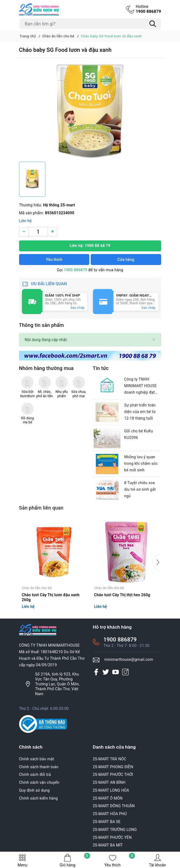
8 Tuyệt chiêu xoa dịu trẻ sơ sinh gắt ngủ (140, 489)
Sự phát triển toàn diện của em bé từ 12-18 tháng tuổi (140, 412)
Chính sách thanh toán (39, 767)
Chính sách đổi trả (35, 774)
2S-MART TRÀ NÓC (110, 759)
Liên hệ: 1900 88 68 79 (90, 246)
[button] (157, 562)
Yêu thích (120, 861)
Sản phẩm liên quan (41, 508)
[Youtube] (116, 672)
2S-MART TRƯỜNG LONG (115, 830)
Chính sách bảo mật (37, 759)
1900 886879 (148, 9)
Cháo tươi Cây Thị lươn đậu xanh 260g (51, 597)
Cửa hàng (126, 260)
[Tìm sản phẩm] (90, 24)
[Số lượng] (38, 232)
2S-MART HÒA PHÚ (110, 814)
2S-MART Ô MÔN (108, 798)
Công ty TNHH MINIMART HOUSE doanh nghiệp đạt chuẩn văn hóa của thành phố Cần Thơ (141, 386)
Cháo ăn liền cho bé (37, 588)
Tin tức (101, 368)
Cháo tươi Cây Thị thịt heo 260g (122, 595)
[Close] (154, 340)
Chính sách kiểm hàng (39, 798)
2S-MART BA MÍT (108, 845)
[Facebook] (96, 672)
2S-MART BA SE (107, 822)
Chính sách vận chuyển (39, 782)
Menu (22, 861)
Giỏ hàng (75, 861)
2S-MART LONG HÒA (111, 790)
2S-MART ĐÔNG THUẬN (114, 806)
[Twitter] (106, 672)
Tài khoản (157, 861)
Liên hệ (25, 221)
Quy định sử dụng (35, 790)
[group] (90, 111)
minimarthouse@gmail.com (129, 659)
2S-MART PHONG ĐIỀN (113, 767)
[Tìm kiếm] (153, 24)
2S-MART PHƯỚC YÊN (112, 837)
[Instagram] (125, 672)
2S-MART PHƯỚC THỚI (113, 774)
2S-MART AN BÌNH (109, 782)
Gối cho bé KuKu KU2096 (139, 434)
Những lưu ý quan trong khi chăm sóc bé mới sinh (141, 463)
